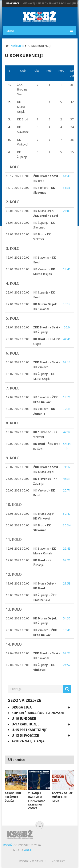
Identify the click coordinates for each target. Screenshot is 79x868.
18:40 (67, 269)
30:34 (67, 525)
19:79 (67, 397)
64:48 (67, 176)
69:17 (67, 362)
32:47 (67, 514)
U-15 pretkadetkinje (29, 730)
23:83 (67, 211)
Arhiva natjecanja (28, 741)
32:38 (67, 409)
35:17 (67, 304)
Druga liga (22, 707)
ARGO (28, 850)
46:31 (67, 479)
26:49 (67, 549)
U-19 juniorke (24, 719)
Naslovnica (17, 46)
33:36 (67, 188)
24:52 (67, 665)
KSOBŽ (8, 845)
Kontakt (58, 861)
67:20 (67, 560)
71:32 (67, 467)
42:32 (67, 432)
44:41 (67, 339)
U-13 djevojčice (25, 736)
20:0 (67, 327)
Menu (10, 31)
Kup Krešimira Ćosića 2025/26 (38, 713)
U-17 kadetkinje (25, 724)
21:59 (67, 583)
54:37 (67, 618)
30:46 (67, 630)
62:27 (67, 653)
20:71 (67, 490)
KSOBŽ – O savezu (32, 861)
